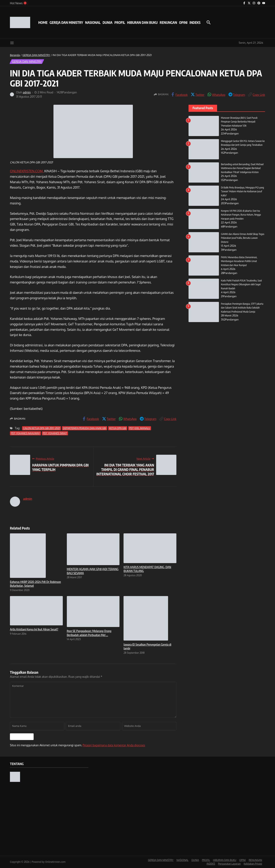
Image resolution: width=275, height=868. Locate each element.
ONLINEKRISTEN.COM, (27, 171)
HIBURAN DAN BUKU (142, 22)
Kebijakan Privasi (253, 864)
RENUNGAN (168, 22)
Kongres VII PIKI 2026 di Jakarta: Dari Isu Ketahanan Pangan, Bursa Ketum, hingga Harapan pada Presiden (241, 215)
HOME (43, 22)
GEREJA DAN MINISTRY (66, 22)
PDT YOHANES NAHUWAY (25, 433)
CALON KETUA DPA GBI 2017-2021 (42, 428)
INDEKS (195, 22)
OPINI (183, 22)
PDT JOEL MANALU (140, 428)
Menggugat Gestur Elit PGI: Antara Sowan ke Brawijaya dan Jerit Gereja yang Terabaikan (242, 145)
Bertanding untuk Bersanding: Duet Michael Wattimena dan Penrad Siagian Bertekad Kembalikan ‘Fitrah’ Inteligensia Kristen (243, 168)
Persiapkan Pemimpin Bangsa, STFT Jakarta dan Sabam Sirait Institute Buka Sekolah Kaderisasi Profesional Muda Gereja (243, 308)
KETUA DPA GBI (118, 428)
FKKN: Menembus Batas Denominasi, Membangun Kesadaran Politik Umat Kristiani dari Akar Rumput (240, 261)
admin (27, 92)
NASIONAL (93, 22)
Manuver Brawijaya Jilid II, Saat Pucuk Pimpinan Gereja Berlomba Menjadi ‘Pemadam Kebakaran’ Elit (240, 122)
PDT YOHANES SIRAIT (55, 433)
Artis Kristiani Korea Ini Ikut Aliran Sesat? (34, 629)
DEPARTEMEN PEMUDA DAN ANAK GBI (85, 428)
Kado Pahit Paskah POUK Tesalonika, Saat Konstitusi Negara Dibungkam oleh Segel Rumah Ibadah (242, 284)
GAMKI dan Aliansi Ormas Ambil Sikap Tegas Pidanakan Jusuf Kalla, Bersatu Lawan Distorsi (243, 238)
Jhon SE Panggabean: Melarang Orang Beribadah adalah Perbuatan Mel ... (89, 633)
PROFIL (120, 22)
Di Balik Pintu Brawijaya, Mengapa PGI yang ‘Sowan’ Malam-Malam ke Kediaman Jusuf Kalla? (243, 191)
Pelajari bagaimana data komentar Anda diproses (114, 745)
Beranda (15, 55)
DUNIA (108, 22)
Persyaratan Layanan (229, 864)
